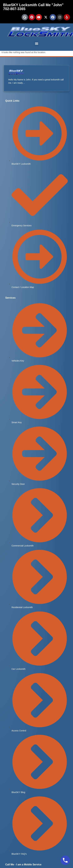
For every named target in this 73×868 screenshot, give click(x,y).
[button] (36, 44)
